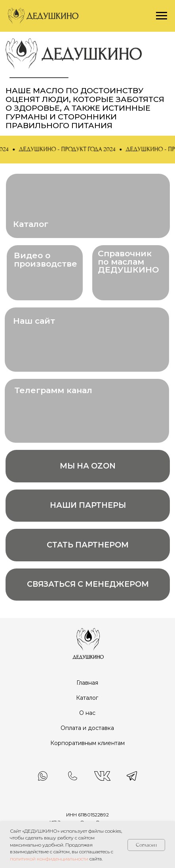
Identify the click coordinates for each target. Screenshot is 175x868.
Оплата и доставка (87, 728)
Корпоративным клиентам (87, 743)
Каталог (31, 224)
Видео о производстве (46, 259)
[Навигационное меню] (162, 16)
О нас (87, 713)
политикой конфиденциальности (49, 859)
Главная (87, 683)
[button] (70, 149)
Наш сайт (34, 321)
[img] (88, 643)
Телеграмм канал (53, 390)
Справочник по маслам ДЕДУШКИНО (128, 261)
